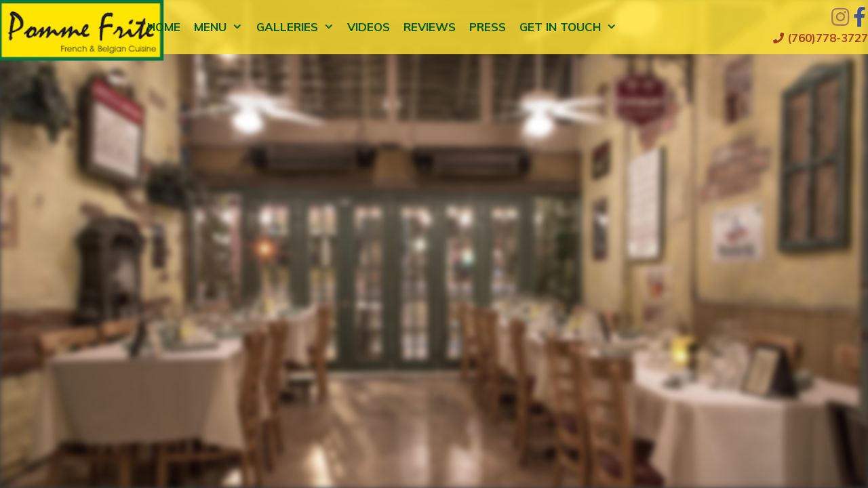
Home (164, 27)
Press (488, 27)
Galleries (299, 27)
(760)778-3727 (821, 38)
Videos (369, 27)
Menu (222, 27)
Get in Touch (572, 27)
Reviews (430, 27)
